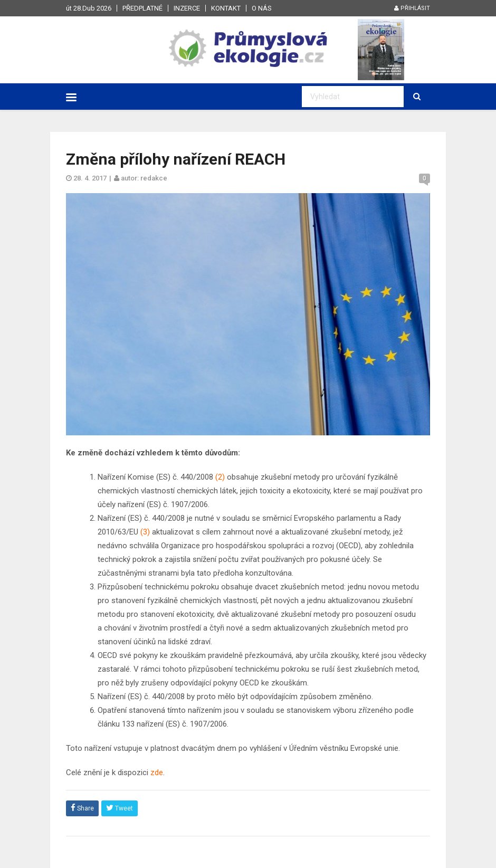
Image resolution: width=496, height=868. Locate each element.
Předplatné (142, 8)
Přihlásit (412, 8)
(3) (144, 532)
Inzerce (187, 8)
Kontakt (226, 8)
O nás (262, 8)
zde (157, 772)
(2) (219, 477)
